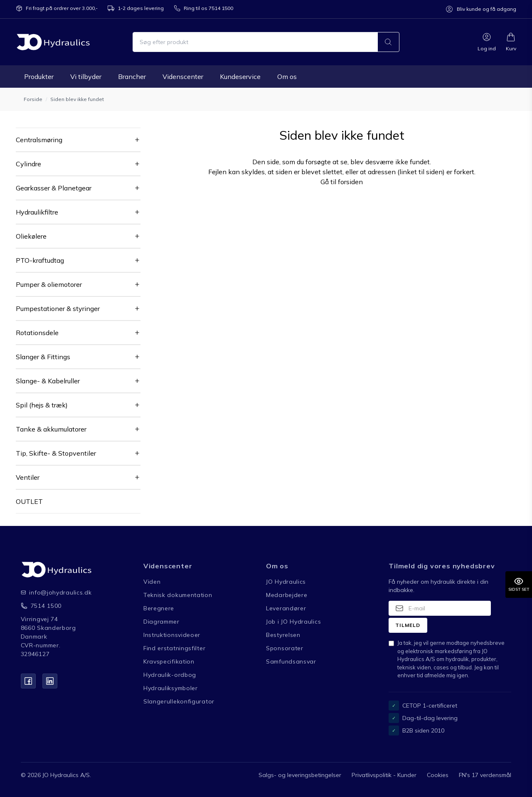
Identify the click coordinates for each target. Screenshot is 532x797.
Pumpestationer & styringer (58, 308)
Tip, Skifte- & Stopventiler (56, 453)
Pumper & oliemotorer (49, 284)
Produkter (39, 76)
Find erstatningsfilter (174, 648)
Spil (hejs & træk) (42, 405)
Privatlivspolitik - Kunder (384, 775)
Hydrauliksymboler (171, 688)
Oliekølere (31, 236)
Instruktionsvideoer (172, 635)
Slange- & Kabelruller (48, 381)
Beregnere (159, 608)
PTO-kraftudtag (40, 260)
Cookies (438, 775)
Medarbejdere (287, 595)
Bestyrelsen (283, 635)
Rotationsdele (37, 333)
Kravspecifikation (169, 661)
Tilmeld (408, 625)
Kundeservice (240, 76)
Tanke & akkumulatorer (51, 429)
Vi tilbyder (86, 76)
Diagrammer (161, 622)
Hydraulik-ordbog (170, 675)
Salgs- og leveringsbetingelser (300, 775)
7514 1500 (46, 606)
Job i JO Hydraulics (293, 622)
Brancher (132, 76)
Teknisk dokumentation (178, 595)
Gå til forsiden (342, 182)
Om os (287, 76)
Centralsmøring (39, 140)
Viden (152, 582)
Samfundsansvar (291, 661)
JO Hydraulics (286, 582)
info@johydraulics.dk (54, 592)
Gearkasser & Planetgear (54, 188)
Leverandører (286, 608)
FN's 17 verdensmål (485, 775)
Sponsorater (285, 648)
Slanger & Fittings (43, 357)
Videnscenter (183, 76)
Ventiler (28, 477)
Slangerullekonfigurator (179, 701)
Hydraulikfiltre (37, 212)
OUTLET (29, 501)
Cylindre (28, 164)
